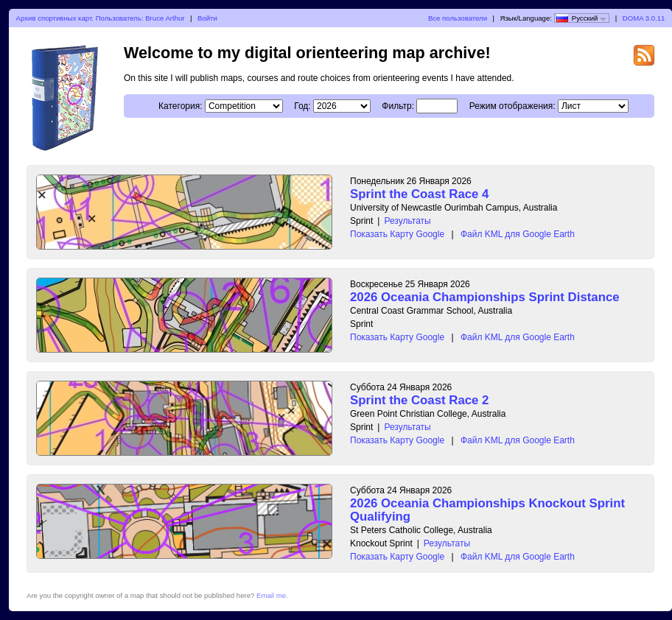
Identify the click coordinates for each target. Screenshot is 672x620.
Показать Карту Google (397, 234)
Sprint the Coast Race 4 (419, 194)
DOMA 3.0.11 (644, 18)
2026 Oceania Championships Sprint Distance (485, 297)
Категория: (180, 106)
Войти (207, 18)
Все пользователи (458, 18)
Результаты (407, 221)
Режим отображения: (512, 106)
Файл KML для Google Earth (518, 234)
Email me (271, 595)
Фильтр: (398, 106)
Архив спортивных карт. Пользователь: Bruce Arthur (101, 18)
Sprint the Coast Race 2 (419, 400)
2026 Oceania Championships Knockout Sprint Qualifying (487, 510)
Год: (302, 106)
